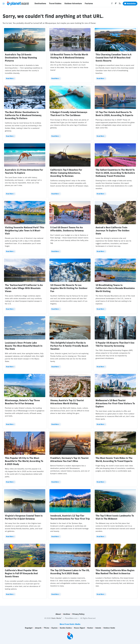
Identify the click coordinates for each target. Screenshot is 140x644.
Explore (55, 628)
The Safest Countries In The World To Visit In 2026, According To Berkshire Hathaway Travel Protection (115, 173)
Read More (10, 78)
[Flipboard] (116, 4)
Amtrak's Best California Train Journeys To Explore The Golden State (112, 231)
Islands (98, 628)
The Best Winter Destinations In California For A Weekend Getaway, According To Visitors (23, 115)
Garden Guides (66, 628)
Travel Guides (55, 4)
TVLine (46, 628)
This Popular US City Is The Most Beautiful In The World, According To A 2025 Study (24, 461)
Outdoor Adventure (73, 4)
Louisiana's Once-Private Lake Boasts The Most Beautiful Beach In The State (24, 346)
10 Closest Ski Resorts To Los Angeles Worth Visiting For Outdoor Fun (69, 288)
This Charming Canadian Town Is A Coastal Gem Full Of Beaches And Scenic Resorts (113, 58)
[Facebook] (112, 4)
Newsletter (130, 4)
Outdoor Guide (109, 628)
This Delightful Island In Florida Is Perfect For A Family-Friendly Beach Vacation (69, 346)
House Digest (79, 628)
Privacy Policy (78, 614)
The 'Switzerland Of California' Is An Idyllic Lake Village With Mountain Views (24, 288)
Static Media (56, 618)
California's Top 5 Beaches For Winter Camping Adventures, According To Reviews (66, 173)
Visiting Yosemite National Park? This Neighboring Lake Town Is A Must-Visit (25, 231)
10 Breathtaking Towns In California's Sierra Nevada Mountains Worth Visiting (115, 288)
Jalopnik (38, 628)
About (58, 614)
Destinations (40, 4)
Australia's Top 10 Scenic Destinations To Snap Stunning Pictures (21, 58)
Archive (67, 614)
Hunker (90, 628)
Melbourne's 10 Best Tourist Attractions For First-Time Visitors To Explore (115, 403)
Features (89, 4)
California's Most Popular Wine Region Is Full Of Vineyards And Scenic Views (21, 573)
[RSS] (120, 4)
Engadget (29, 628)
